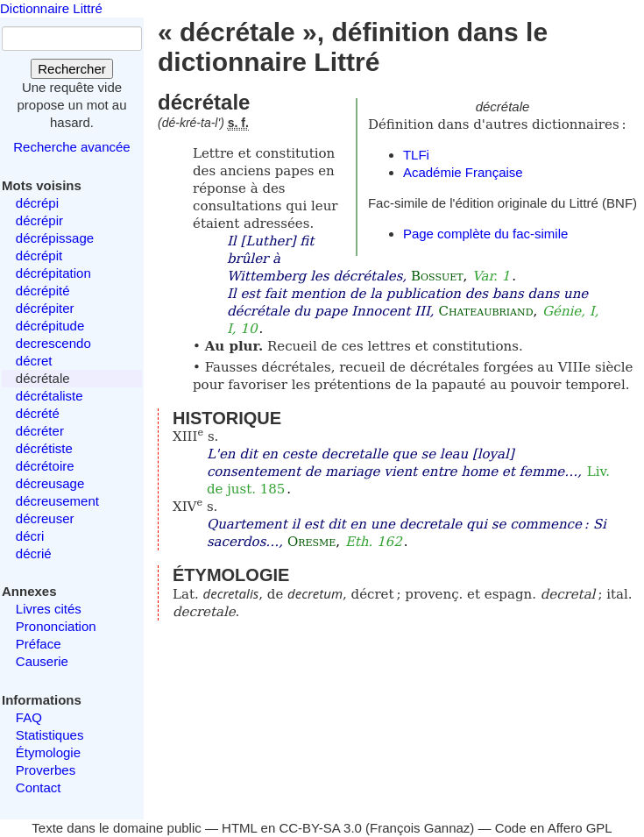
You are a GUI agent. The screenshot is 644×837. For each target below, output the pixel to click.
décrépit (39, 255)
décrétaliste (50, 396)
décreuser (45, 518)
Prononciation (56, 626)
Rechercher (72, 69)
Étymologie (48, 752)
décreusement (57, 501)
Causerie (42, 661)
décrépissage (55, 238)
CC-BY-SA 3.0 (320, 828)
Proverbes (46, 770)
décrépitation (53, 273)
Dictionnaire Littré (51, 8)
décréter (40, 431)
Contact (39, 787)
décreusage (50, 483)
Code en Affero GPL (554, 828)
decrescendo (53, 343)
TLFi (416, 155)
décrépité (43, 291)
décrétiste (44, 448)
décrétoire (45, 466)
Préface (39, 644)
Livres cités (49, 609)
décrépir (39, 220)
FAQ (29, 717)
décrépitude (50, 326)
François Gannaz (420, 828)
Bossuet (437, 276)
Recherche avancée (71, 147)
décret (34, 361)
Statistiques (50, 735)
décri (30, 536)
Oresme (311, 542)
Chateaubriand (485, 311)
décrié (34, 553)
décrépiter (45, 308)
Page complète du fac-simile (485, 234)
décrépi (37, 203)
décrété (38, 413)
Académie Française (463, 172)
